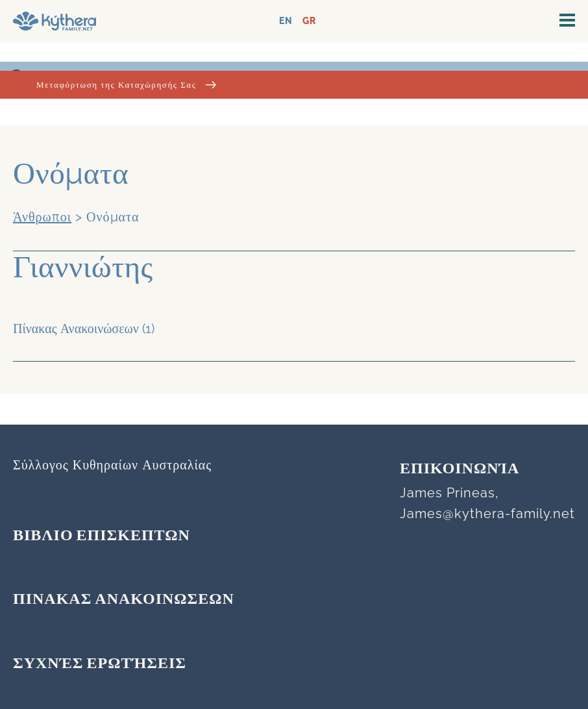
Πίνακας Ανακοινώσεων (76, 329)
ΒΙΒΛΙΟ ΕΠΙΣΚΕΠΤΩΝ (102, 536)
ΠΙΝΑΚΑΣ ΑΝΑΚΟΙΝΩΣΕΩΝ (124, 600)
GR (309, 21)
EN (286, 21)
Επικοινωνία (459, 469)
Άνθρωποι (42, 217)
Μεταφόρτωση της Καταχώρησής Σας (126, 85)
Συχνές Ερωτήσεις (100, 664)
